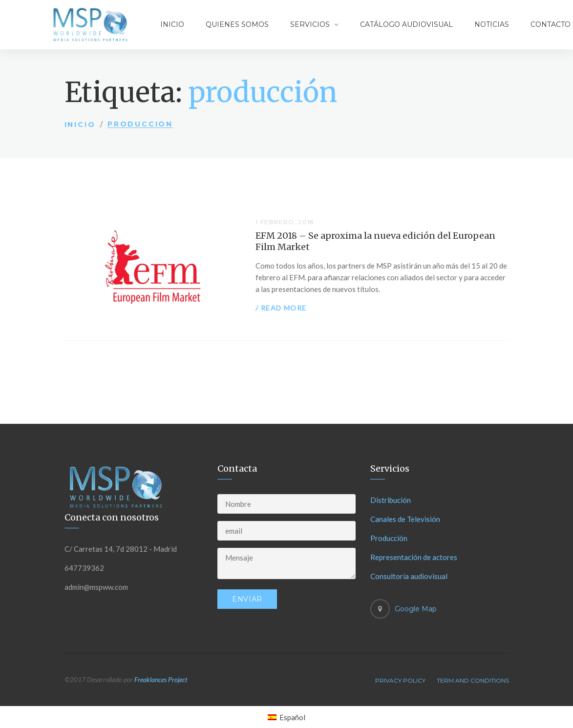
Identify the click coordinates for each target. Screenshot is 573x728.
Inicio (172, 24)
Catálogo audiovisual (406, 24)
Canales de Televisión (405, 519)
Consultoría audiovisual (409, 576)
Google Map (416, 609)
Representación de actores (414, 557)
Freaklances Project (161, 679)
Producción (389, 538)
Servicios (310, 24)
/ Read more (281, 308)
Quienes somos (237, 24)
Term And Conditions (473, 680)
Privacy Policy (400, 680)
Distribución (391, 500)
